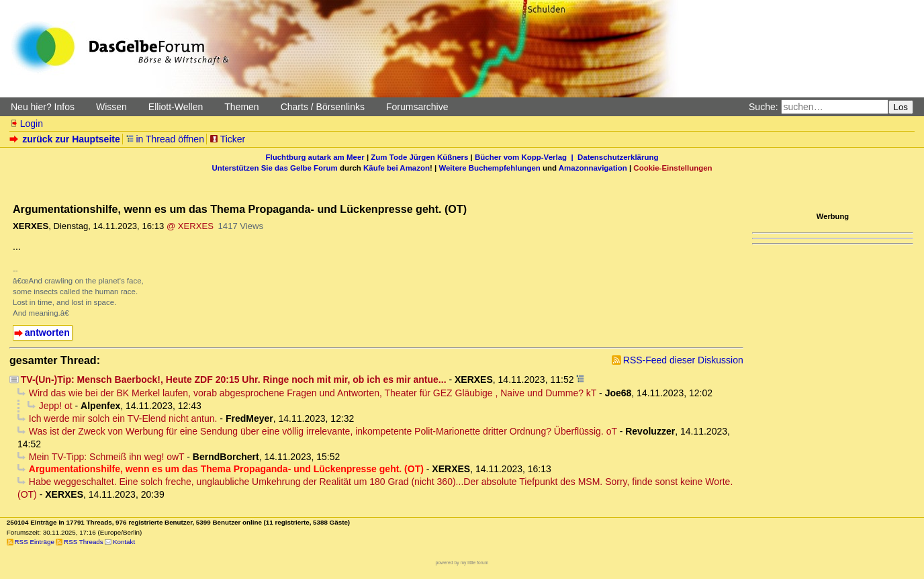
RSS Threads (84, 542)
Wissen (111, 107)
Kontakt (124, 542)
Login (26, 124)
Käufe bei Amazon (397, 168)
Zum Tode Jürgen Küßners (419, 157)
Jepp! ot (56, 406)
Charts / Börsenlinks (323, 107)
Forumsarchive (417, 107)
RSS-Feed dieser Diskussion (683, 360)
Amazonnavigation (593, 168)
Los (901, 107)
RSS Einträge (35, 542)
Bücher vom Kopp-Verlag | (526, 157)
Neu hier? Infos (43, 107)
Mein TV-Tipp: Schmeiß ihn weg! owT (107, 457)
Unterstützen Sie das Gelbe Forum (274, 168)
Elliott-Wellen (176, 107)
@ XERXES (190, 226)
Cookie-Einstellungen (673, 168)
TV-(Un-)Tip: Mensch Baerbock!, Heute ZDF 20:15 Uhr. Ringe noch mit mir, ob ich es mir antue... (234, 380)
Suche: (764, 107)
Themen (241, 107)
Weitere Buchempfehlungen (489, 168)
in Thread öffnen (165, 139)
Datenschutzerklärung (618, 157)
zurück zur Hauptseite (66, 139)
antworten (47, 332)
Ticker (227, 139)
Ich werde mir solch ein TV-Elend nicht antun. (123, 418)
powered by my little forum (462, 563)
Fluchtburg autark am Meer (315, 157)
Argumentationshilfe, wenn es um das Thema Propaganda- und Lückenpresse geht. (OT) (226, 469)
